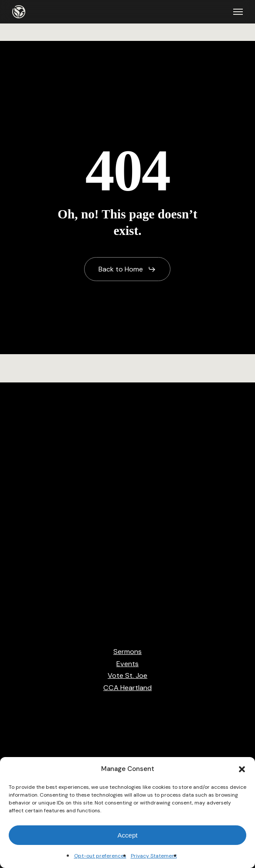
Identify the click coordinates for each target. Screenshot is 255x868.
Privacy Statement (154, 856)
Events (127, 664)
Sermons (127, 652)
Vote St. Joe (127, 675)
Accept (128, 835)
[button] (242, 769)
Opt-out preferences (100, 856)
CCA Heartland (127, 688)
